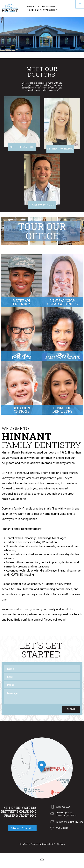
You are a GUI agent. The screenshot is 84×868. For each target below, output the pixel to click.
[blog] (38, 10)
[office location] (42, 768)
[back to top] (42, 860)
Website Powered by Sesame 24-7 (37, 844)
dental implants (50, 562)
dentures (67, 562)
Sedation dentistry (17, 542)
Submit (71, 709)
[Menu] (80, 4)
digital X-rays (49, 571)
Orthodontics (14, 554)
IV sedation (49, 542)
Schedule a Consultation (22, 828)
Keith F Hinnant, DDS (20, 808)
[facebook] (27, 10)
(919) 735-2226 (33, 7)
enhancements (46, 546)
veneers (62, 546)
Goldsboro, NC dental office (45, 584)
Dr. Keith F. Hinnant (13, 473)
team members (50, 483)
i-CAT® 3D (16, 575)
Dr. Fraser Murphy (67, 473)
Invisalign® (66, 554)
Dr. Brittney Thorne (38, 473)
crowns (22, 566)
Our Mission (59, 828)
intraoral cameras (69, 571)
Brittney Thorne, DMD (19, 812)
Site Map (61, 844)
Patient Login (50, 10)
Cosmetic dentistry (18, 546)
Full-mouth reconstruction (23, 562)
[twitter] (35, 10)
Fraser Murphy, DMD (20, 816)
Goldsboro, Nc (49, 7)
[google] (30, 10)
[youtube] (32, 10)
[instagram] (41, 10)
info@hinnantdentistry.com (67, 822)
